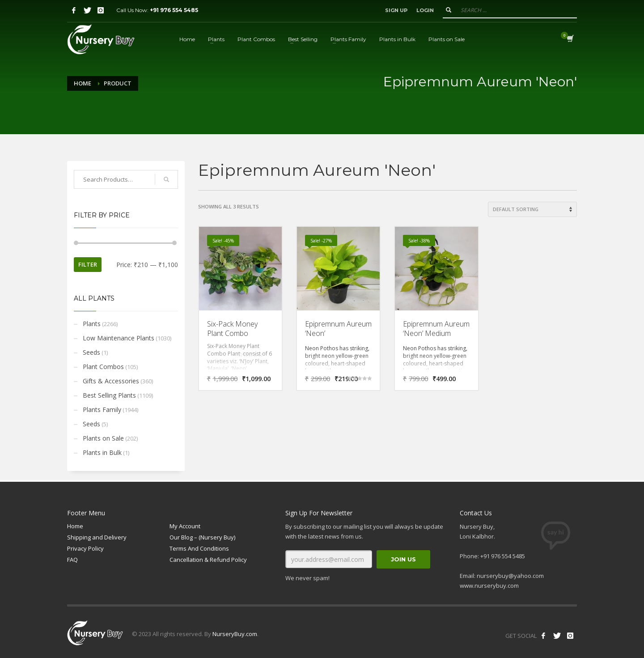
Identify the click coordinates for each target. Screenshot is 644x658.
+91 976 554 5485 (174, 10)
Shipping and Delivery (97, 537)
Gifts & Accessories (111, 381)
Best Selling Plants (109, 395)
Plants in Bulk (102, 452)
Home (83, 83)
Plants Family (102, 410)
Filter (88, 264)
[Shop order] (532, 209)
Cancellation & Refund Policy (208, 560)
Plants (92, 324)
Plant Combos (103, 367)
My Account (185, 526)
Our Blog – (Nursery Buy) (202, 537)
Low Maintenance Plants (119, 338)
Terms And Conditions (199, 548)
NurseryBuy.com (235, 634)
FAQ (72, 560)
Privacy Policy (85, 548)
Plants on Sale (103, 438)
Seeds (91, 352)
